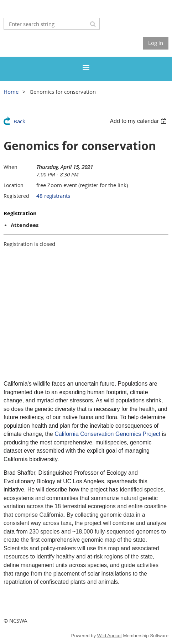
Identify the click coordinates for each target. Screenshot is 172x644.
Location (14, 185)
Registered (16, 196)
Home (11, 92)
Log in (156, 43)
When (11, 167)
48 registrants (53, 196)
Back (19, 121)
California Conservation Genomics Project (107, 434)
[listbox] (139, 121)
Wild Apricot (110, 636)
